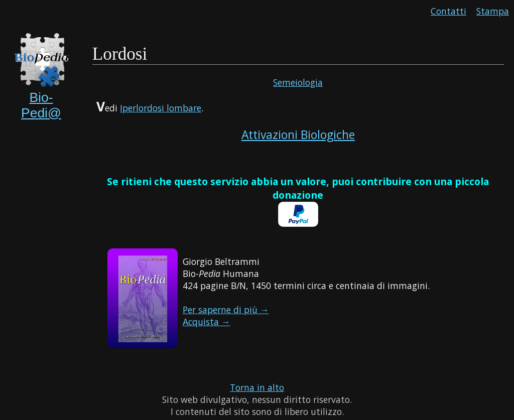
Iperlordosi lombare (161, 108)
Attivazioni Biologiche (298, 135)
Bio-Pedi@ (41, 105)
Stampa (493, 11)
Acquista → (207, 322)
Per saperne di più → (226, 310)
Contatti (448, 11)
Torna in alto (257, 387)
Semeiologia (298, 82)
